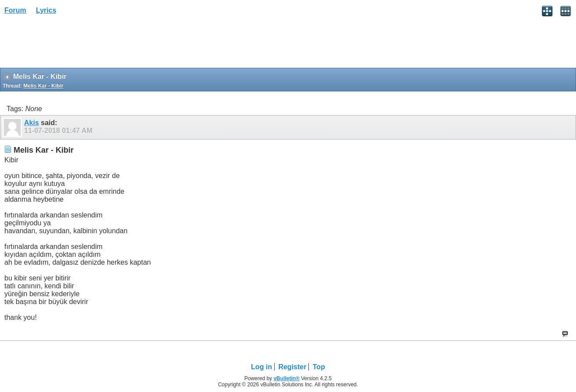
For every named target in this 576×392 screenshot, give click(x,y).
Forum (15, 10)
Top (319, 367)
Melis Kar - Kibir (43, 86)
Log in (261, 367)
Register (292, 367)
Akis (32, 123)
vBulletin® (286, 378)
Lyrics (46, 10)
